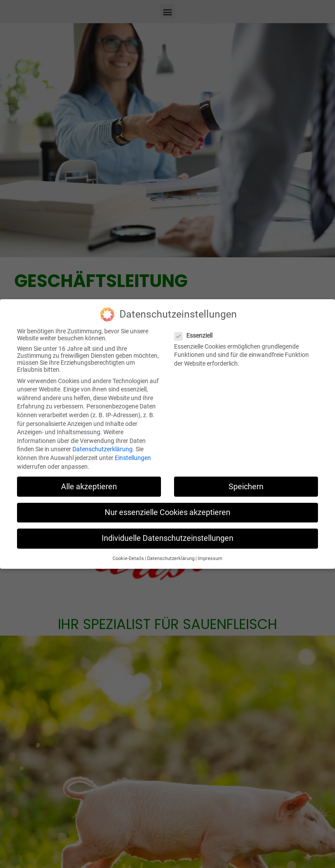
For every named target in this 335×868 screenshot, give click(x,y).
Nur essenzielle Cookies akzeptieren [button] (167, 509)
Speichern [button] (246, 484)
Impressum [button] (210, 556)
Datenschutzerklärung (103, 446)
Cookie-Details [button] (128, 556)
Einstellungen (133, 455)
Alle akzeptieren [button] (89, 484)
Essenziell (196, 332)
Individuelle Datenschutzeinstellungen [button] (167, 535)
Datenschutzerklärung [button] (171, 556)
